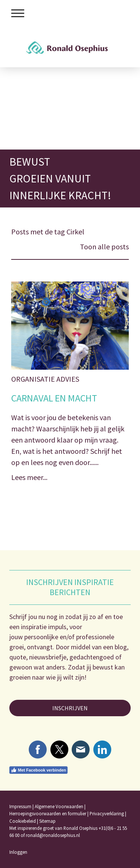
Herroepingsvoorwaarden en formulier (48, 813)
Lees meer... (29, 477)
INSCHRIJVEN (70, 708)
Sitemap (47, 821)
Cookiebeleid (23, 821)
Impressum (20, 806)
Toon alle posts (104, 247)
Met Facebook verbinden (38, 770)
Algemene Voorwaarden (59, 806)
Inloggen (18, 852)
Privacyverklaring (107, 813)
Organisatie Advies (45, 379)
